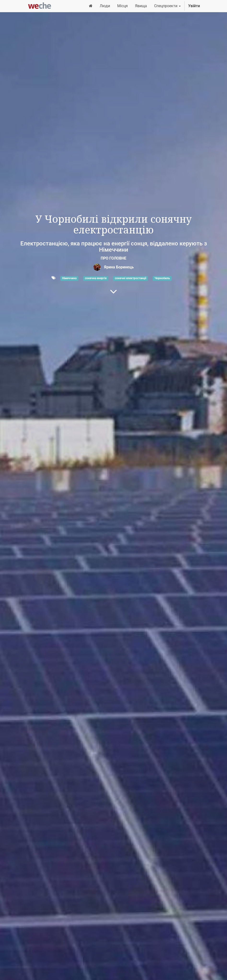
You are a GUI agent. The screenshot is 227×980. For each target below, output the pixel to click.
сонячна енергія (96, 278)
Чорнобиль (162, 278)
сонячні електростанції (131, 278)
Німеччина (69, 278)
